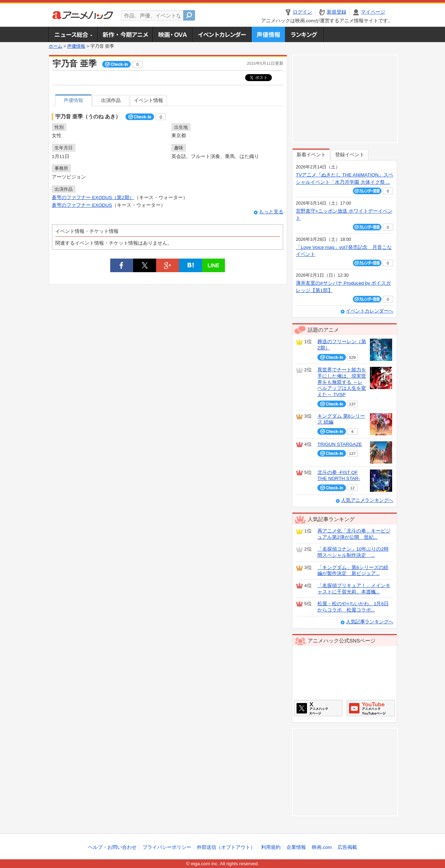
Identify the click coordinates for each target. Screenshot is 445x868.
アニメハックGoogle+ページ (371, 708)
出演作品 (111, 100)
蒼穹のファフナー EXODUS (82, 205)
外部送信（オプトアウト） (226, 847)
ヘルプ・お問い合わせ (112, 847)
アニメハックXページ (318, 708)
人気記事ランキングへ (370, 622)
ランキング (305, 34)
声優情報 (268, 34)
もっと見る (271, 212)
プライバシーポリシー (167, 847)
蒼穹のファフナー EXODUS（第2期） (93, 198)
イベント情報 (148, 100)
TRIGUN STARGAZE (340, 444)
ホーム (55, 46)
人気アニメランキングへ (367, 500)
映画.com (322, 847)
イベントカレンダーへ (370, 311)
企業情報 (296, 847)
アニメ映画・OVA (172, 34)
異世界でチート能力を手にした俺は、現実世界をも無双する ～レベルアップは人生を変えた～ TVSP (342, 382)
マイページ (373, 12)
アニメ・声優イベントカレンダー (222, 34)
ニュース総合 (73, 34)
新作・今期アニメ (125, 34)
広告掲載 (347, 847)
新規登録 (337, 12)
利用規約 (271, 847)
